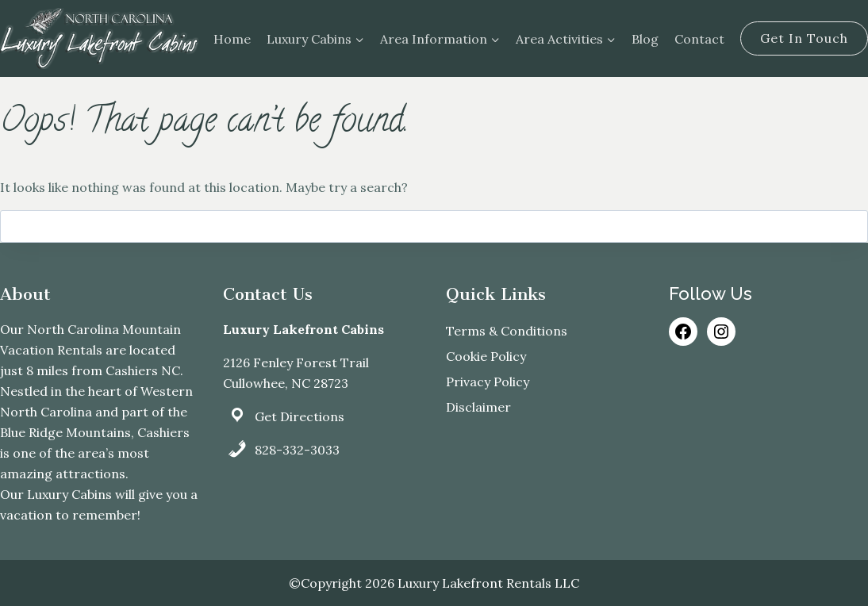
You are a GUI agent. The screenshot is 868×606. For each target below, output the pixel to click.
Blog (645, 39)
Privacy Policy (488, 382)
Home (232, 39)
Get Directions (300, 416)
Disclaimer (478, 407)
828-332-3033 (297, 450)
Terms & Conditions (507, 331)
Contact (699, 39)
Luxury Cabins (69, 494)
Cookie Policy (486, 356)
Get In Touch (804, 38)
